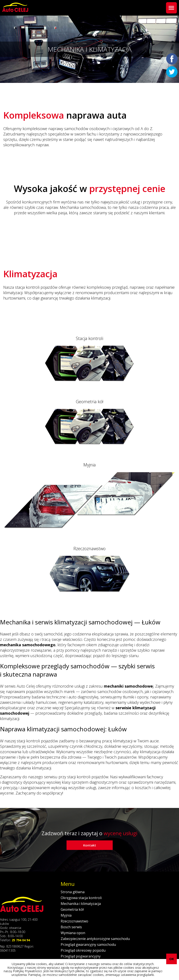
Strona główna (73, 892)
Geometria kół (72, 909)
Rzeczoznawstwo (74, 921)
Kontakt (90, 845)
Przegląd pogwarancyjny (81, 956)
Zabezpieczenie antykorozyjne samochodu (95, 939)
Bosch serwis (71, 927)
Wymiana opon (73, 933)
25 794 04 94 (21, 940)
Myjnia (66, 915)
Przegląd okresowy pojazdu (83, 950)
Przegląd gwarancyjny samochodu (88, 945)
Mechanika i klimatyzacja (81, 904)
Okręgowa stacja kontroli (81, 898)
